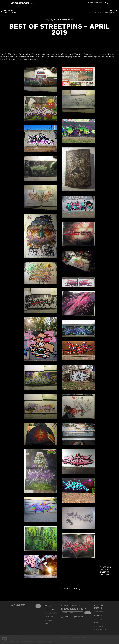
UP (38, 606)
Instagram (99, 612)
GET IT (88, 613)
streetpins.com (48, 54)
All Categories (91, 3)
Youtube (98, 619)
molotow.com (100, 630)
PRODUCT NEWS (51, 613)
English (80, 617)
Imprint (64, 637)
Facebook (99, 615)
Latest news (67, 20)
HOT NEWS (49, 616)
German (68, 617)
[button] (5, 639)
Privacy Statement (81, 637)
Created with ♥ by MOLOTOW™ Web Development (32, 642)
